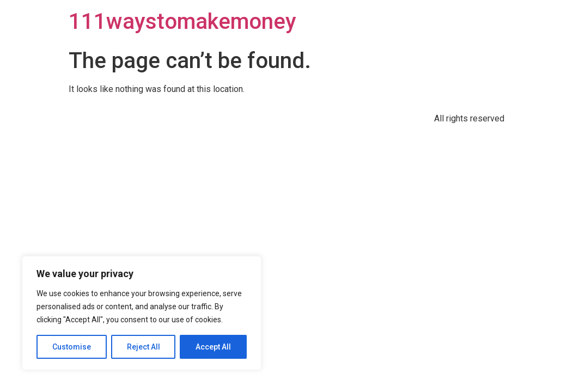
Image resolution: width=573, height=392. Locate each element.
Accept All (213, 347)
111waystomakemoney (182, 22)
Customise (72, 347)
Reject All (144, 347)
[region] (142, 313)
